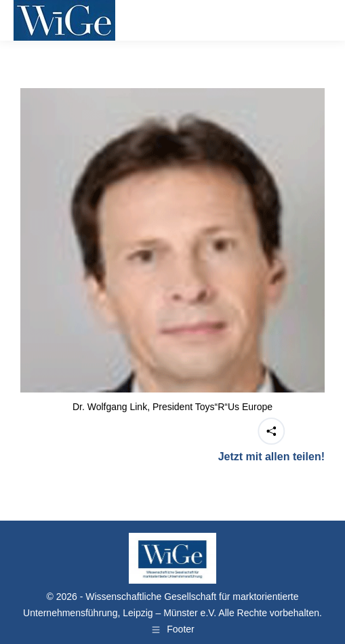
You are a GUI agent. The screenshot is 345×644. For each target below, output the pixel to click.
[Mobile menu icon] (313, 20)
